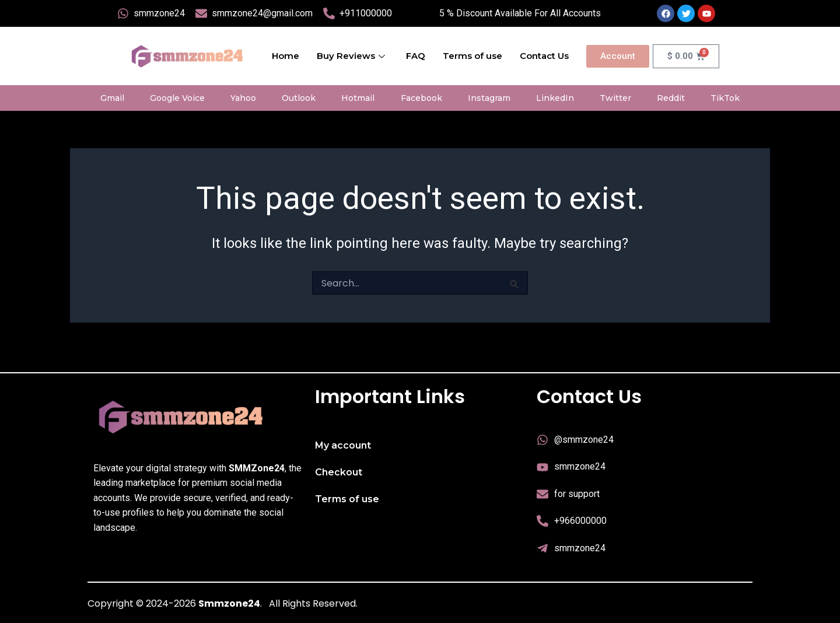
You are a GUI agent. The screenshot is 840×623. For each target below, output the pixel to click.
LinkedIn (555, 98)
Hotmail (358, 98)
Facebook (421, 98)
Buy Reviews (351, 56)
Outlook (299, 98)
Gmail (112, 98)
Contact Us (544, 56)
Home (286, 56)
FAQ (416, 56)
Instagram (489, 98)
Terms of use (473, 56)
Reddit (671, 98)
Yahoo (243, 98)
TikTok (725, 98)
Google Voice (177, 98)
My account (343, 445)
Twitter (615, 98)
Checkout (339, 472)
